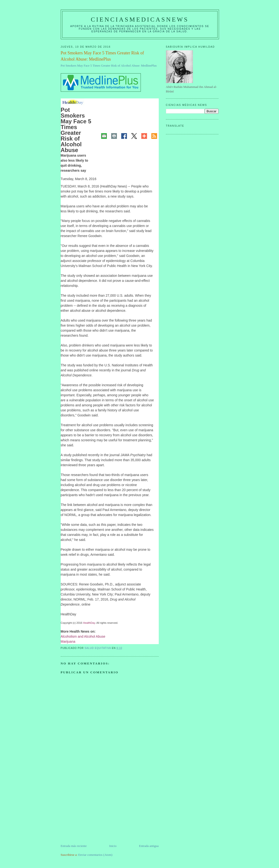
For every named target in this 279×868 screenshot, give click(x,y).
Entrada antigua (149, 846)
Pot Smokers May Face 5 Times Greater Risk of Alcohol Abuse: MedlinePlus (109, 65)
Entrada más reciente (74, 846)
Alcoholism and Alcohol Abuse (83, 636)
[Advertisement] (97, 810)
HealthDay (89, 623)
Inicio (113, 846)
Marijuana (68, 641)
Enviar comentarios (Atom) (95, 855)
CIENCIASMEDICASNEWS (140, 20)
